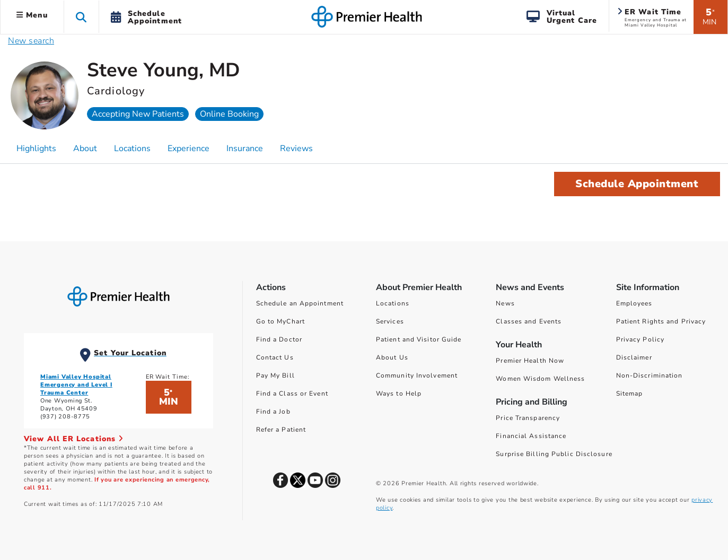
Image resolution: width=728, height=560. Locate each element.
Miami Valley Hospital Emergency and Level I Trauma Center (76, 385)
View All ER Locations (74, 439)
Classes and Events (529, 321)
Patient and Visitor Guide (419, 339)
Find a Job (273, 412)
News (505, 303)
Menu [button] (32, 15)
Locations (393, 303)
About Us (392, 357)
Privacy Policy (640, 339)
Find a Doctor (279, 339)
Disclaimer (634, 357)
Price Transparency (528, 418)
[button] (81, 17)
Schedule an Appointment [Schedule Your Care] (300, 303)
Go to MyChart (280, 321)
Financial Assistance (531, 436)
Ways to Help (399, 393)
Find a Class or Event (292, 393)
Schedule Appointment (637, 184)
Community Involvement (417, 375)
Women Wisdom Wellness (540, 379)
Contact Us (275, 357)
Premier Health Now (530, 361)
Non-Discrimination (650, 375)
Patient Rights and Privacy (661, 321)
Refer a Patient (281, 430)
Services (390, 321)
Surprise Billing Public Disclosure (554, 454)
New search (31, 41)
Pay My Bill (275, 375)
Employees (634, 303)
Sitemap (630, 393)
